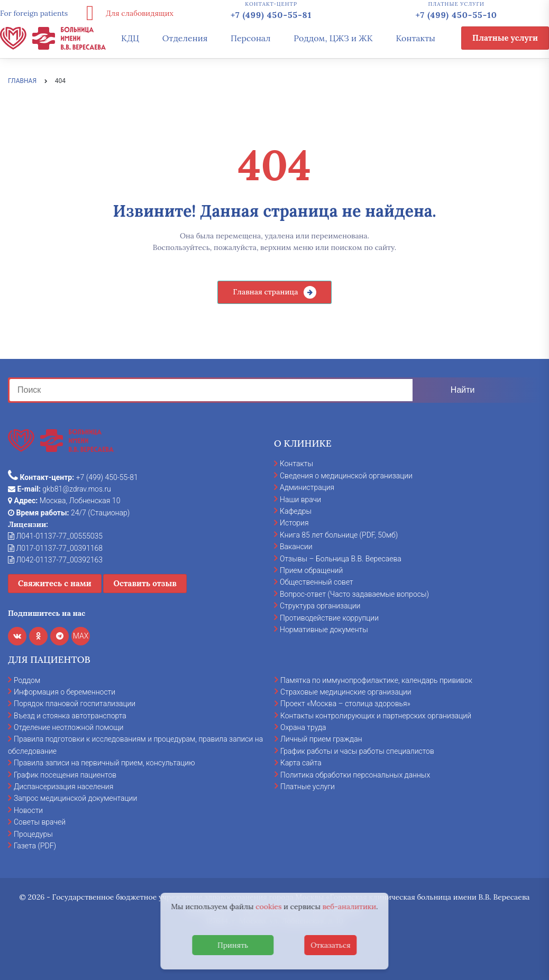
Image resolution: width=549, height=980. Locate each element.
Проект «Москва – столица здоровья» (345, 704)
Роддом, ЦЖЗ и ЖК (333, 38)
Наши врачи (300, 500)
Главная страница (265, 292)
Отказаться (331, 945)
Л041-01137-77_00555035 (55, 536)
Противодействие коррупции (329, 618)
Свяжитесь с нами (55, 583)
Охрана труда (303, 727)
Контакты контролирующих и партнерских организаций (376, 716)
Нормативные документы (324, 630)
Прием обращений (311, 570)
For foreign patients (34, 13)
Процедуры (33, 834)
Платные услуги (505, 38)
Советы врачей (40, 822)
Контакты (415, 38)
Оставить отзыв (145, 583)
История (294, 523)
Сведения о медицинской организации (346, 476)
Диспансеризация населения (63, 787)
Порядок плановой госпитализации (75, 704)
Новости (28, 810)
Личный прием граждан (321, 739)
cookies (268, 907)
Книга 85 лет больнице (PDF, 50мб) (339, 535)
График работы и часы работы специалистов (357, 751)
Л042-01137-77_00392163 (55, 560)
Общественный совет (317, 582)
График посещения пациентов (65, 775)
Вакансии (296, 547)
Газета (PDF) (35, 846)
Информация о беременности (65, 692)
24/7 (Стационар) (69, 513)
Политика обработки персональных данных (355, 775)
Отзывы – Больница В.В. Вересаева (341, 559)
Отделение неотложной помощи (68, 727)
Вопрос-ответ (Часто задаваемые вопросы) (354, 594)
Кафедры (296, 511)
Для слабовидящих (126, 13)
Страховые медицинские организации (346, 692)
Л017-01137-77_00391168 (55, 548)
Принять (233, 945)
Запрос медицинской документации (75, 798)
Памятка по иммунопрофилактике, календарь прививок (376, 680)
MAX (81, 636)
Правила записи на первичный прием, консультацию (104, 763)
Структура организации (320, 606)
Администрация (307, 487)
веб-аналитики (350, 907)
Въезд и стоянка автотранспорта (70, 716)
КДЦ (130, 38)
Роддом (27, 680)
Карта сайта (301, 763)
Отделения (185, 38)
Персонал (251, 38)
